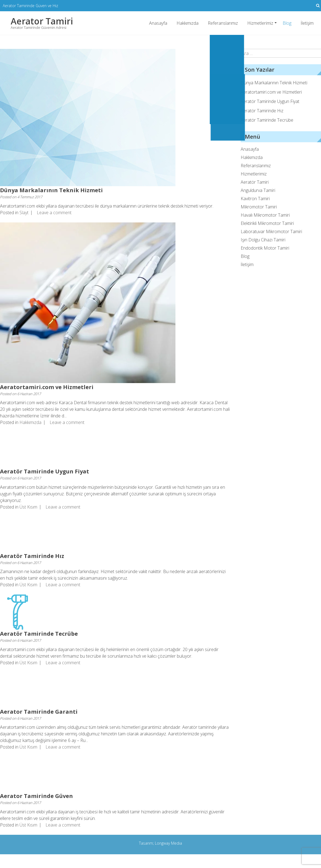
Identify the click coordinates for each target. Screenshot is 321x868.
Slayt (24, 212)
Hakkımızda (188, 23)
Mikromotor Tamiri (259, 207)
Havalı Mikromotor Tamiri (265, 215)
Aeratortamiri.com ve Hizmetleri (47, 387)
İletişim (307, 23)
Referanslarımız (223, 23)
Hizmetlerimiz (260, 23)
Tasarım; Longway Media (160, 843)
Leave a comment (54, 212)
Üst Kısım (28, 507)
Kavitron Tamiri (255, 199)
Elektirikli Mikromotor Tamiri (267, 223)
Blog (287, 23)
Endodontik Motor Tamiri (265, 248)
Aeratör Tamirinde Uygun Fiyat (45, 471)
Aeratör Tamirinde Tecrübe (39, 634)
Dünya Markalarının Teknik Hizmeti (51, 190)
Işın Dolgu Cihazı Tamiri (263, 240)
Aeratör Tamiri (255, 182)
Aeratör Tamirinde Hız (32, 556)
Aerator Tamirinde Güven (36, 796)
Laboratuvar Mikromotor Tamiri (271, 231)
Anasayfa (158, 23)
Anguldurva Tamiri (258, 190)
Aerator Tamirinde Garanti (39, 711)
